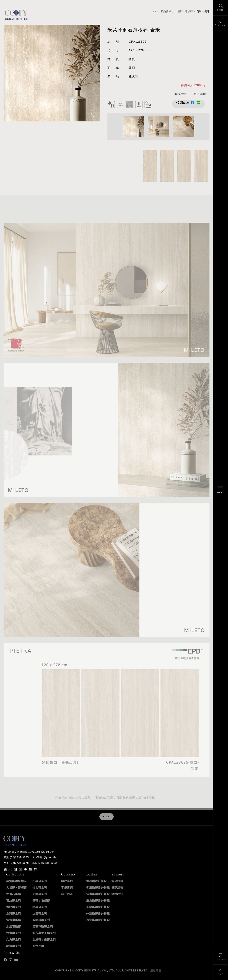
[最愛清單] (221, 23)
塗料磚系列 (14, 914)
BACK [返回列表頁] (107, 817)
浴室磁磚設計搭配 (98, 894)
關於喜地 (67, 881)
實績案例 (67, 888)
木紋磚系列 (14, 907)
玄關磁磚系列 (41, 920)
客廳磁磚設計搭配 (98, 888)
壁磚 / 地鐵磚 (41, 901)
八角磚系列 (14, 939)
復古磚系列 (40, 888)
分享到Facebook (192, 103)
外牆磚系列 (40, 894)
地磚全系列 (40, 907)
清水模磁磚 (14, 920)
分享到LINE (199, 103)
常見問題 (117, 881)
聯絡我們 (117, 894)
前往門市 (67, 894)
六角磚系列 (14, 933)
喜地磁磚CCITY (16, 15)
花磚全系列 (40, 881)
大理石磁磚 (14, 894)
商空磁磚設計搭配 (98, 920)
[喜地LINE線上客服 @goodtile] (200, 94)
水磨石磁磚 (14, 926)
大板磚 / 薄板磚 (184, 11)
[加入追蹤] (94, 115)
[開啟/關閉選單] (221, 490)
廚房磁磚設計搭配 (98, 901)
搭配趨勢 (117, 888)
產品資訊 (166, 11)
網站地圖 (156, 970)
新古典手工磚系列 (44, 933)
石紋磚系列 (14, 901)
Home (154, 11)
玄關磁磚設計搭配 (98, 907)
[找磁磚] (221, 8)
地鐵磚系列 (14, 946)
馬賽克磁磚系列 (43, 926)
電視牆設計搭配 (97, 881)
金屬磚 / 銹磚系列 (44, 939)
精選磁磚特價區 (17, 881)
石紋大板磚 (203, 11)
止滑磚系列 (40, 914)
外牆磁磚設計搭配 (98, 914)
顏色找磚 (38, 946)
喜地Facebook (5, 960)
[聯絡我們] (221, 957)
